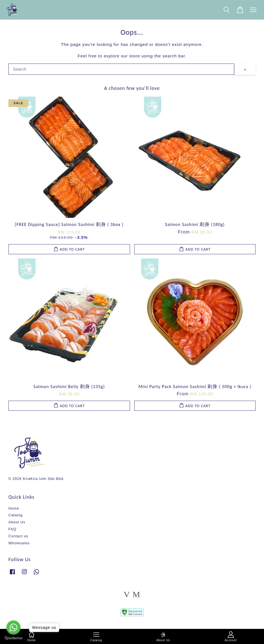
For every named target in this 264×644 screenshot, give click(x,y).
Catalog (16, 515)
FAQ (12, 529)
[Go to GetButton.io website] (13, 638)
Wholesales (19, 543)
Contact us (18, 536)
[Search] (121, 69)
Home (14, 508)
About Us (17, 522)
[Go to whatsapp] (13, 627)
